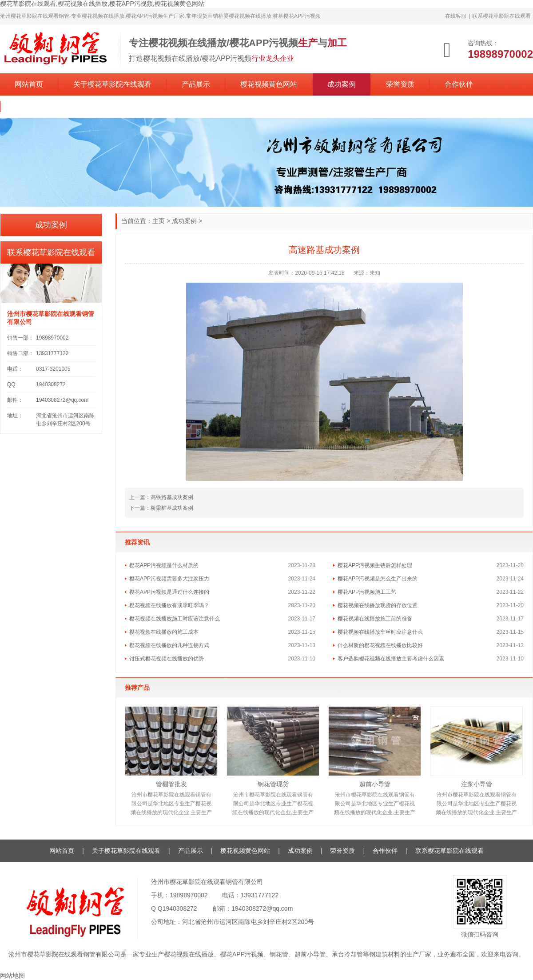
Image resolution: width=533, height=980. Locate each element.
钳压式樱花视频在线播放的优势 (167, 659)
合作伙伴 (459, 84)
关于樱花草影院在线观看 (112, 84)
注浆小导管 (477, 784)
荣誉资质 (400, 84)
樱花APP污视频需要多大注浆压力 (169, 579)
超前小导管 (375, 784)
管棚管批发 (171, 784)
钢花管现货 (273, 784)
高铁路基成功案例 (172, 497)
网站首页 (29, 84)
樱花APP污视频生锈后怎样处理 (375, 565)
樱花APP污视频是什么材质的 (164, 565)
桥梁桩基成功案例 (172, 508)
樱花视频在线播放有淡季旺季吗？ (169, 605)
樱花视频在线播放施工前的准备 (375, 619)
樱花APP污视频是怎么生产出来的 (378, 579)
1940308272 (180, 908)
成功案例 (342, 84)
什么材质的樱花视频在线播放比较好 (380, 645)
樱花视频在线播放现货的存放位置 (378, 605)
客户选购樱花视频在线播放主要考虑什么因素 (391, 659)
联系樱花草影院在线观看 (501, 16)
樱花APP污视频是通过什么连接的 (169, 592)
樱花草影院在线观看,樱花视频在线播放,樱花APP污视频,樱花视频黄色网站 (102, 4)
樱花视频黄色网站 (269, 84)
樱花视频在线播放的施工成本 (164, 632)
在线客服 (456, 16)
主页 (159, 221)
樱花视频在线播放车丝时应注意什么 (380, 632)
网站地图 (12, 976)
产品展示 (196, 84)
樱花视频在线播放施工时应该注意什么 (175, 619)
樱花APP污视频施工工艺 (367, 592)
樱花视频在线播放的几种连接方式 (169, 645)
